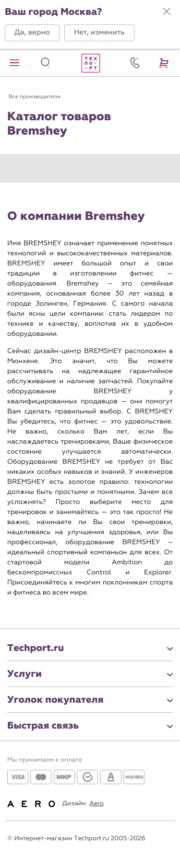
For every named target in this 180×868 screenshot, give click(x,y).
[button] (32, 33)
